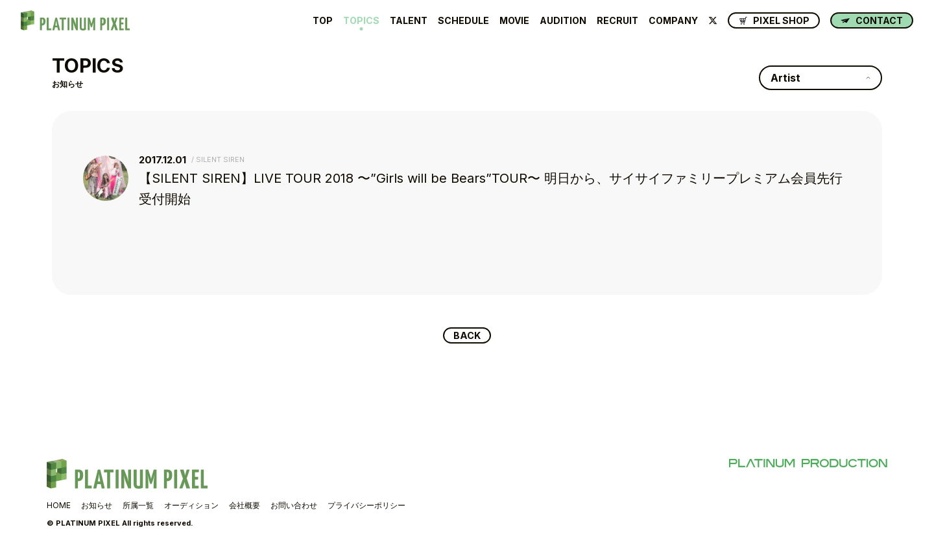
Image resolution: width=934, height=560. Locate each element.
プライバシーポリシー (366, 507)
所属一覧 (138, 507)
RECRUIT (617, 21)
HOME (59, 507)
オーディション (191, 507)
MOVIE (514, 21)
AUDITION (563, 21)
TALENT (409, 21)
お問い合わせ (294, 507)
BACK (467, 336)
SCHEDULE (463, 21)
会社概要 (245, 507)
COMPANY (673, 21)
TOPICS (361, 21)
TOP (323, 21)
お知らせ (97, 507)
